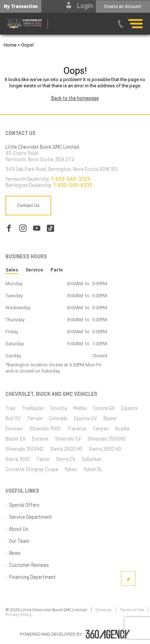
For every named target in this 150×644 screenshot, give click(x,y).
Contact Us (28, 206)
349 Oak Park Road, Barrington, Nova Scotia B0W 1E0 (62, 169)
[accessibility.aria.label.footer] (108, 634)
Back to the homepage (75, 98)
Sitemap (104, 610)
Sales (12, 270)
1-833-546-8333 (73, 185)
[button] (21, 6)
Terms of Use (132, 610)
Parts (57, 270)
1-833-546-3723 (71, 179)
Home (10, 45)
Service (34, 270)
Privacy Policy (19, 615)
